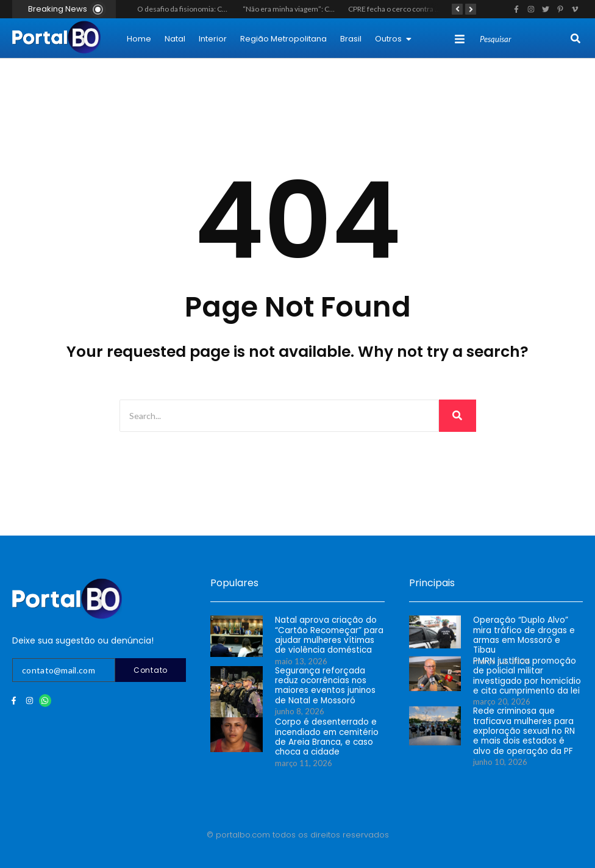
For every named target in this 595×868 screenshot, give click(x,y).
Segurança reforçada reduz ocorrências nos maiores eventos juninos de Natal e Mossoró (324, 685)
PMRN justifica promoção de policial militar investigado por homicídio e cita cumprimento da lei (526, 675)
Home (139, 39)
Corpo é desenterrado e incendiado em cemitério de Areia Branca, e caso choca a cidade (326, 736)
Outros (393, 39)
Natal (175, 39)
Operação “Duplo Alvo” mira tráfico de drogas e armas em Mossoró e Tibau (528, 630)
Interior (213, 39)
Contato (151, 670)
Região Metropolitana (283, 39)
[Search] (524, 40)
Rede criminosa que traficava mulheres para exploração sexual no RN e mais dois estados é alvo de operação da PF (526, 730)
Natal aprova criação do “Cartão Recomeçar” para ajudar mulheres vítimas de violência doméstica (330, 634)
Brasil (351, 39)
